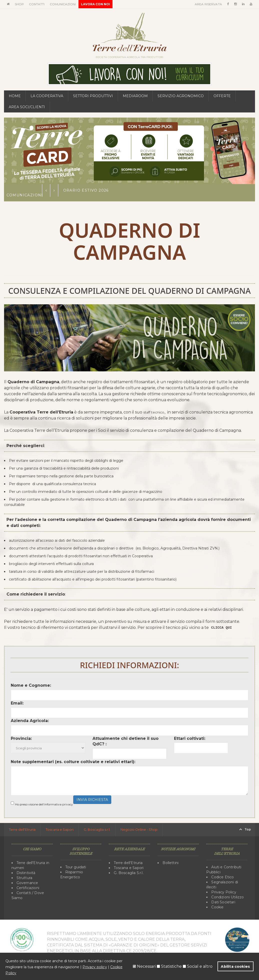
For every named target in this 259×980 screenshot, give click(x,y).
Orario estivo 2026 (86, 190)
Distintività (26, 873)
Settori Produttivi (93, 96)
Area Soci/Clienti (27, 107)
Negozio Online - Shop (139, 829)
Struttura (24, 878)
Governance (27, 883)
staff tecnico (155, 412)
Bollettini (170, 863)
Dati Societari (223, 902)
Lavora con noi (95, 4)
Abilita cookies (236, 966)
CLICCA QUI (223, 628)
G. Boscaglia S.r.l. (128, 873)
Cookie (217, 907)
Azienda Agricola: (30, 721)
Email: (17, 703)
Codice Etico (222, 877)
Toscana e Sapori (60, 829)
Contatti (37, 4)
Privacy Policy (223, 892)
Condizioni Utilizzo (227, 897)
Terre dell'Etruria (22, 829)
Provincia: (21, 738)
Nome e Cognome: (31, 685)
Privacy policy (94, 967)
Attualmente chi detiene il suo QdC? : (125, 741)
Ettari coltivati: (190, 738)
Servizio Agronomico (181, 96)
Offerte (222, 96)
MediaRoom (135, 96)
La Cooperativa (47, 96)
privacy (68, 804)
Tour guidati (75, 867)
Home (15, 96)
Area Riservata (209, 4)
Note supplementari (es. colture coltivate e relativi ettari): (73, 762)
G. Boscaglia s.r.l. (97, 829)
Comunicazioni (63, 4)
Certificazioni (28, 888)
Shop (19, 4)
